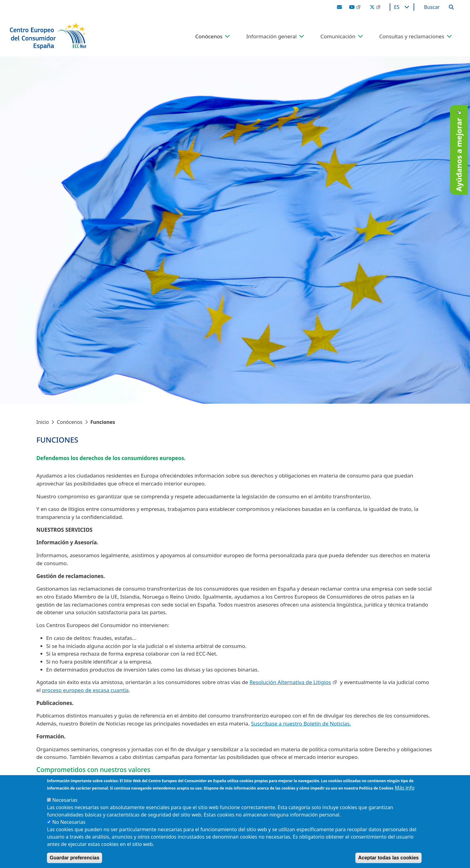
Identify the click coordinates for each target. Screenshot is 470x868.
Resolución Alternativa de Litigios (290, 682)
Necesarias (65, 800)
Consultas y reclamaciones (412, 36)
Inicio (43, 422)
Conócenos (209, 36)
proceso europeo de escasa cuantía (85, 690)
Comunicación (338, 36)
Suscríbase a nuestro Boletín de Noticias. (301, 723)
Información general (271, 36)
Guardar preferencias (75, 858)
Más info (405, 788)
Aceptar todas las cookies (388, 858)
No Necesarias (69, 822)
